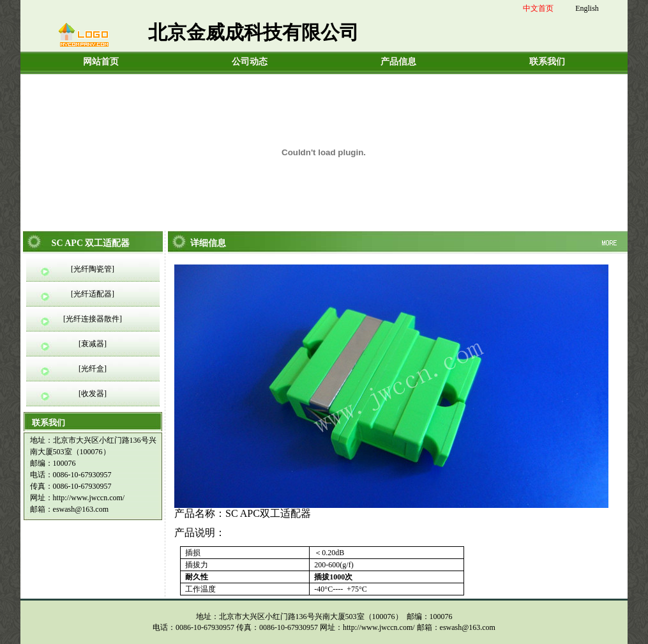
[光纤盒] (93, 369)
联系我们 (547, 62)
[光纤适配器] (93, 294)
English (587, 8)
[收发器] (93, 394)
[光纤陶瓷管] (93, 269)
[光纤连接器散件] (93, 319)
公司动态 (250, 62)
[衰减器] (93, 344)
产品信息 (398, 62)
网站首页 (101, 62)
